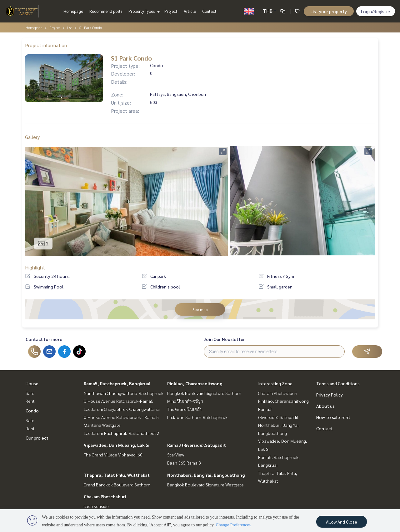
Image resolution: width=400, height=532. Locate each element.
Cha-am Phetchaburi (105, 496)
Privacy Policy (330, 395)
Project (171, 11)
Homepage (73, 11)
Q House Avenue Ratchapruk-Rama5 (119, 401)
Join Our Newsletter (224, 339)
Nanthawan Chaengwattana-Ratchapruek (124, 393)
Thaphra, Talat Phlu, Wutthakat (117, 475)
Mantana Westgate (102, 425)
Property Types (143, 11)
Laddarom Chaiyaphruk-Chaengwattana (122, 409)
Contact (209, 11)
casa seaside (96, 506)
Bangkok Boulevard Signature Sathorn (204, 393)
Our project (37, 438)
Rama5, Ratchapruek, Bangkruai (117, 383)
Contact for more (44, 339)
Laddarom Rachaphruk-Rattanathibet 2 (122, 433)
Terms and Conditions (338, 383)
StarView (176, 455)
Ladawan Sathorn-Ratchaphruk (197, 417)
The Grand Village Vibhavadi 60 (113, 455)
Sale (30, 393)
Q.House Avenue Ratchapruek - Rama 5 (121, 417)
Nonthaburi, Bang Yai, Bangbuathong (206, 475)
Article (190, 11)
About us (325, 406)
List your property (329, 11)
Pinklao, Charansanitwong (195, 383)
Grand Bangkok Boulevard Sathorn (117, 485)
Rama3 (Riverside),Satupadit (197, 445)
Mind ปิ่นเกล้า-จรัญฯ (185, 401)
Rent (30, 401)
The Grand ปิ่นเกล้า (184, 409)
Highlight (35, 267)
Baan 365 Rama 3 (184, 463)
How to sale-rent (333, 417)
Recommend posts (106, 11)
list (70, 27)
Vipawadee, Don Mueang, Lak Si (117, 445)
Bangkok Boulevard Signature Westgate (205, 485)
